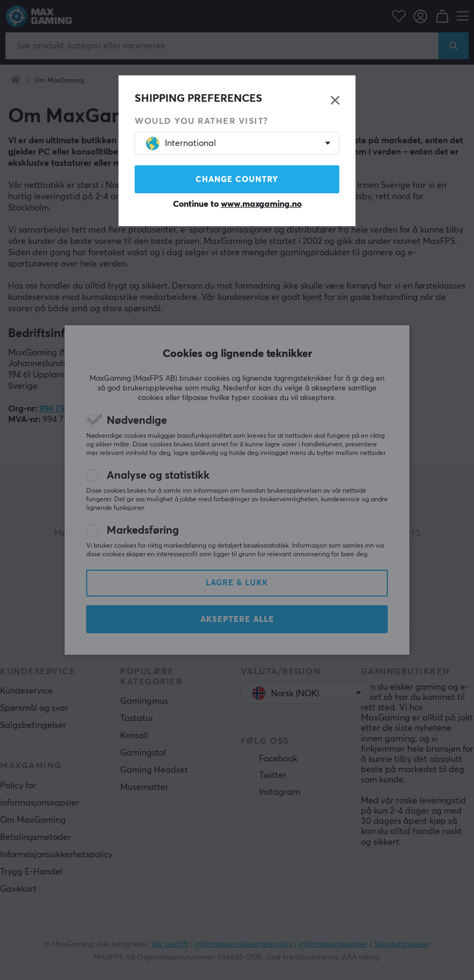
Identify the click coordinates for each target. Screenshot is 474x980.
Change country (237, 180)
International (181, 143)
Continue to (237, 204)
